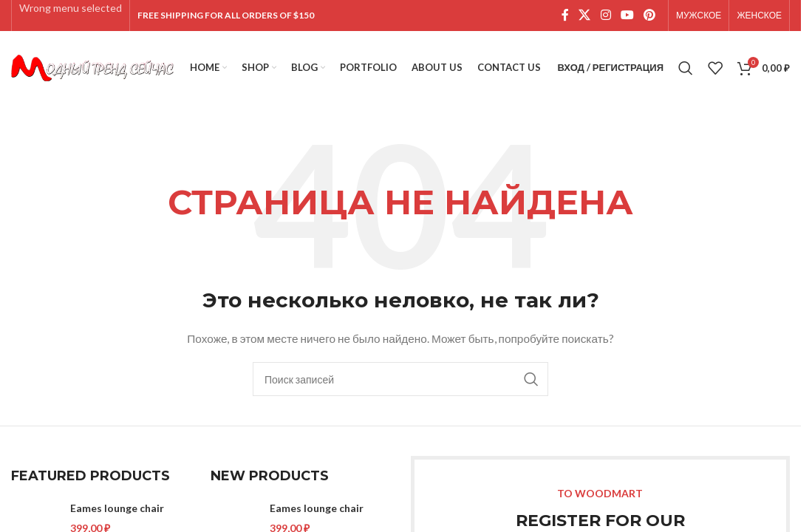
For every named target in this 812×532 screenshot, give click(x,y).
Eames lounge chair (117, 508)
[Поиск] (686, 68)
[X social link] (585, 16)
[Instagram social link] (605, 16)
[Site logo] (92, 67)
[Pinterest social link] (650, 16)
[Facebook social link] (565, 16)
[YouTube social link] (627, 16)
